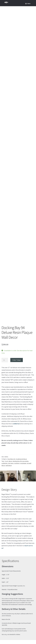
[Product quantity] (5, 360)
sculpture (4, 463)
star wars (11, 463)
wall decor (9, 465)
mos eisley (25, 461)
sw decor (17, 463)
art (7, 461)
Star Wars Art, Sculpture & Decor (17, 459)
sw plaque (23, 463)
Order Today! (17, 360)
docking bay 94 (17, 461)
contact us (16, 424)
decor (10, 461)
